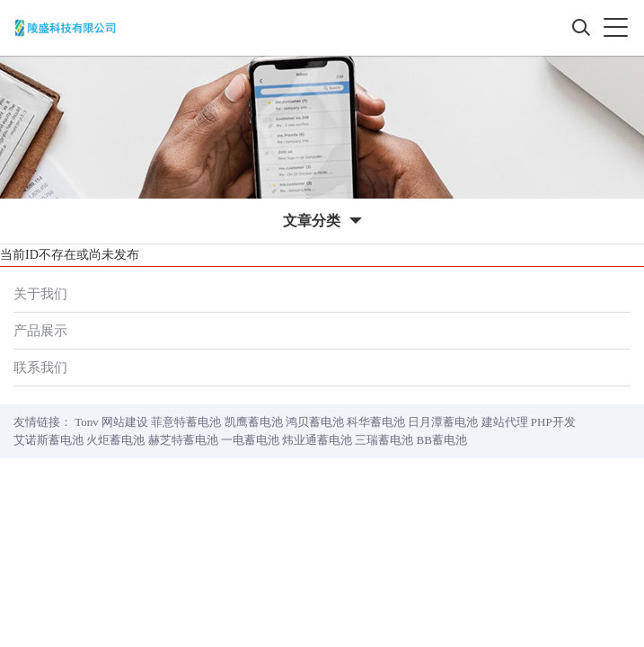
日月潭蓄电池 (443, 422)
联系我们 (40, 367)
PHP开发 (553, 422)
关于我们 (40, 293)
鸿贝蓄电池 (315, 422)
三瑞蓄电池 (384, 440)
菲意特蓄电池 (186, 422)
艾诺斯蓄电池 (49, 440)
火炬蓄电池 (115, 440)
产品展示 (40, 330)
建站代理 (505, 422)
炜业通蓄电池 (317, 440)
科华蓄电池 (376, 422)
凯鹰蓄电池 (254, 422)
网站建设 (125, 422)
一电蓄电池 (250, 440)
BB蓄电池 (442, 440)
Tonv (87, 422)
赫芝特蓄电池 (183, 440)
